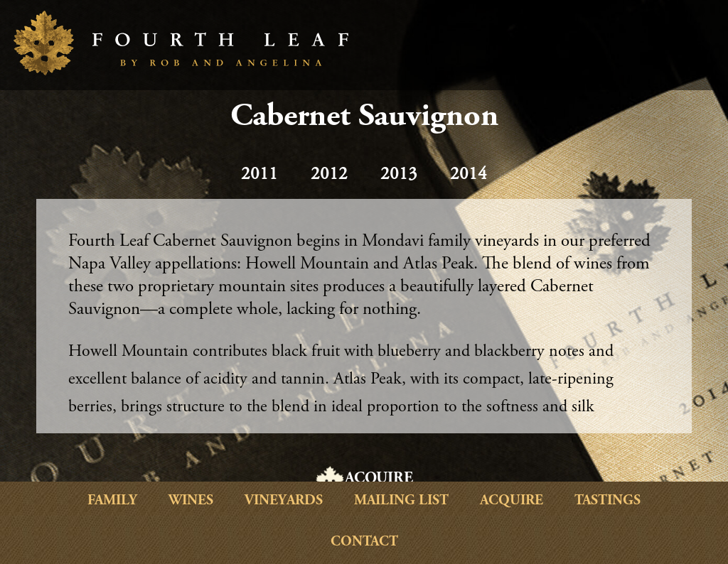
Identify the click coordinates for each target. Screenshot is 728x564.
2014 (469, 175)
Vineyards (284, 501)
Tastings (607, 501)
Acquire (512, 501)
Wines (191, 501)
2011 (259, 175)
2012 (329, 175)
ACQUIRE (379, 479)
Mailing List (401, 501)
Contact (364, 542)
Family (112, 501)
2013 (399, 175)
